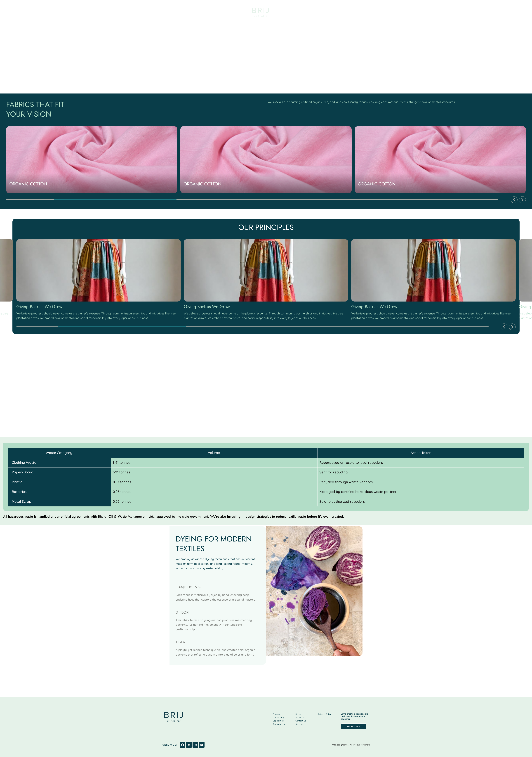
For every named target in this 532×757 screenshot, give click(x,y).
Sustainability (402, 12)
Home (67, 12)
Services (101, 12)
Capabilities (121, 12)
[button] (514, 200)
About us (83, 12)
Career (443, 12)
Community (424, 12)
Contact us (462, 12)
